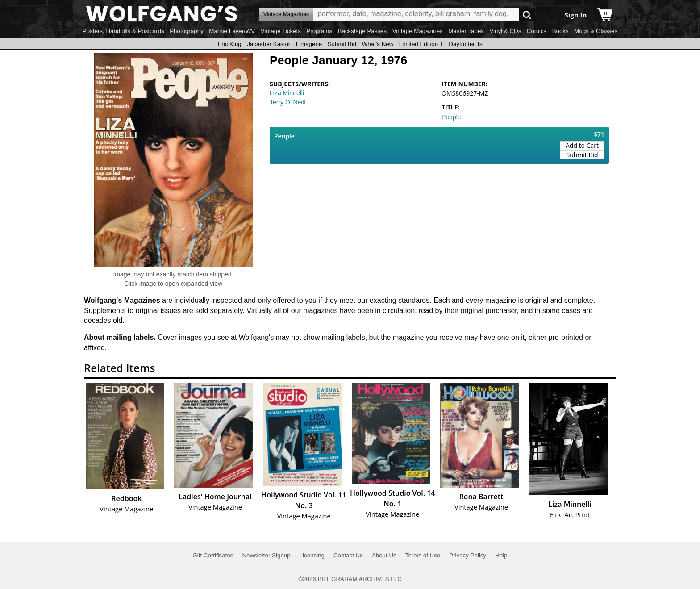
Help (501, 555)
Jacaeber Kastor (269, 44)
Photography (187, 31)
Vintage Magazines (418, 31)
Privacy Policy (468, 555)
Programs (319, 31)
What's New (378, 44)
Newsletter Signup (266, 555)
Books (560, 31)
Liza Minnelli (287, 93)
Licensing (312, 555)
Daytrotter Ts (465, 44)
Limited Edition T (421, 44)
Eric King (229, 44)
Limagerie (309, 44)
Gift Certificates (213, 555)
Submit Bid (342, 44)
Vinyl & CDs (505, 31)
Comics (537, 31)
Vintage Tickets (281, 31)
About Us (384, 555)
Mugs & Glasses (596, 31)
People (451, 117)
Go (527, 15)
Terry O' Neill (287, 102)
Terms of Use (423, 555)
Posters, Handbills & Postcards (123, 31)
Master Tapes (466, 31)
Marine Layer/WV (232, 31)
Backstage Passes (362, 31)
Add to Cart (582, 145)
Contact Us (348, 555)
